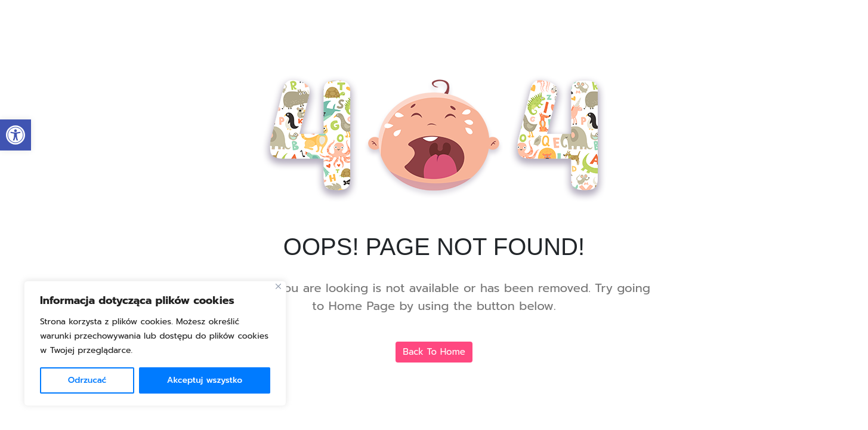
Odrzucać (87, 380)
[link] (16, 135)
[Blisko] (278, 286)
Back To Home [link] (434, 352)
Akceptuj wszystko (205, 380)
